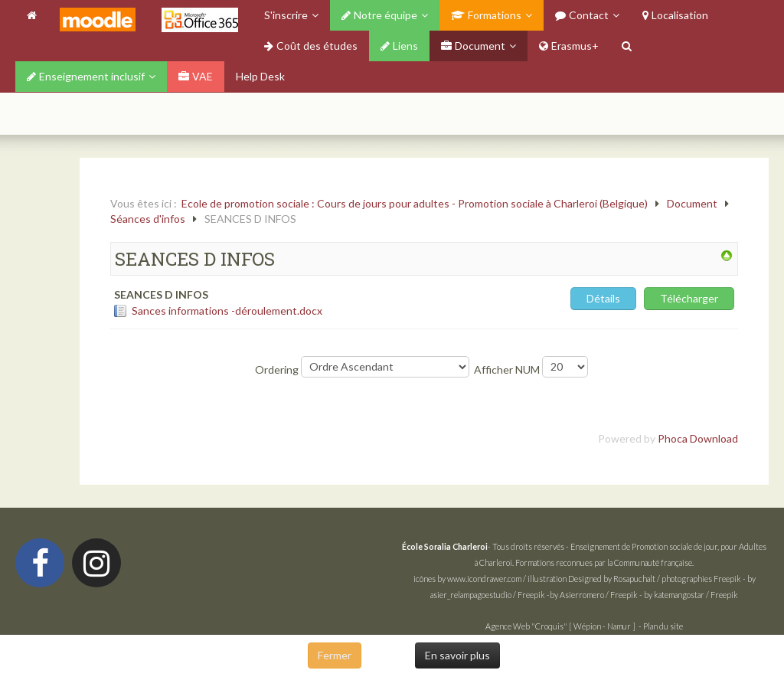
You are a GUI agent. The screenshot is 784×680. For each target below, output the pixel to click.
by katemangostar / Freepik (691, 595)
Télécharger (689, 298)
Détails (603, 298)
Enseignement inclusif (86, 76)
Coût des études (311, 46)
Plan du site (663, 626)
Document (473, 46)
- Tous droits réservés (484, 546)
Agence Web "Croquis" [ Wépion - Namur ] (560, 626)
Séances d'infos (148, 219)
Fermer (335, 655)
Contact (582, 15)
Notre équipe (379, 15)
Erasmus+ (569, 46)
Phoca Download (698, 438)
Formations (486, 15)
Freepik (727, 579)
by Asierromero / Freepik (594, 595)
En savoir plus (457, 655)
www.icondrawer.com (484, 579)
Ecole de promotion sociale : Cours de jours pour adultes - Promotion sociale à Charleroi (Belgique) (415, 203)
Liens (399, 46)
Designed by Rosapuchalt (612, 579)
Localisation (675, 15)
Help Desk (260, 76)
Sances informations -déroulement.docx (227, 311)
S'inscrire (286, 15)
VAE (196, 76)
